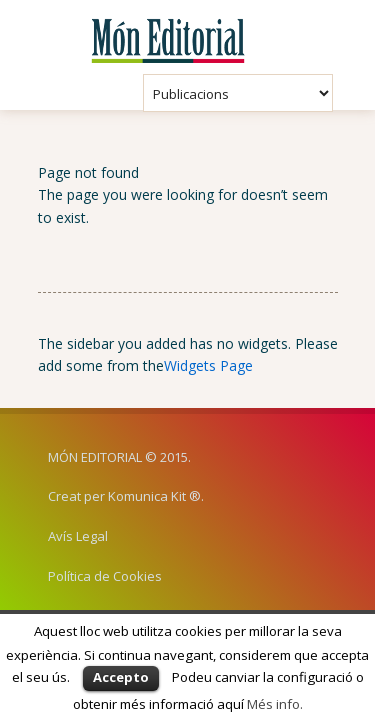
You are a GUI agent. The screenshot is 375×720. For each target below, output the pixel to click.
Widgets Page (208, 365)
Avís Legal (78, 536)
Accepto (121, 677)
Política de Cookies (105, 576)
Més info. (275, 704)
